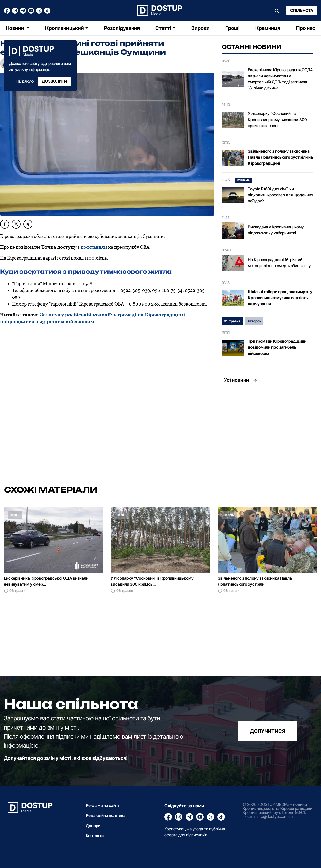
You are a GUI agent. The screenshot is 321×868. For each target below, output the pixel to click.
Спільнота (302, 10)
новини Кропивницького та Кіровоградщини (278, 806)
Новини (15, 28)
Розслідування (122, 28)
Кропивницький (65, 28)
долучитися (268, 731)
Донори (93, 826)
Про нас (306, 28)
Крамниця (268, 28)
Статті (163, 28)
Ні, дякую (25, 81)
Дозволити (54, 81)
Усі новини (237, 380)
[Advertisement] (268, 433)
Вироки (200, 28)
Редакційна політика (106, 815)
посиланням (94, 247)
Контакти (95, 836)
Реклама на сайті (102, 805)
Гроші (233, 28)
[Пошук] (277, 10)
